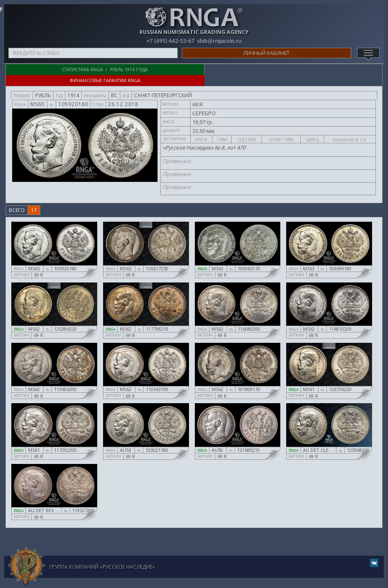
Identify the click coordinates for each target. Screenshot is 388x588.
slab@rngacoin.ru (220, 41)
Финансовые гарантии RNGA (288, 70)
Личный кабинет (266, 53)
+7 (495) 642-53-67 (170, 41)
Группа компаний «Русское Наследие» (102, 556)
